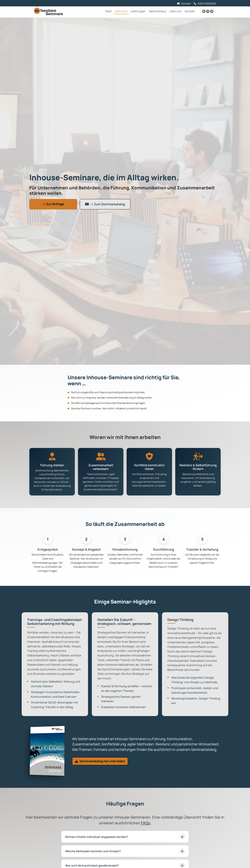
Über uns (175, 11)
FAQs (146, 823)
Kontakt (186, 4)
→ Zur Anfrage (53, 204)
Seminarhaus (158, 11)
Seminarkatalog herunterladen (100, 761)
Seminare (121, 11)
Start (108, 11)
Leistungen (138, 11)
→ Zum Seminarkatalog (105, 204)
